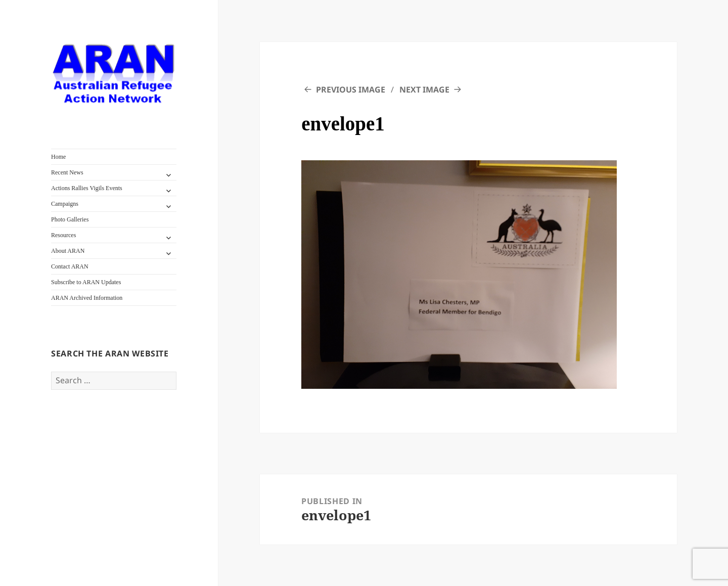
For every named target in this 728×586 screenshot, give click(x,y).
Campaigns (65, 204)
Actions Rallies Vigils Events (87, 188)
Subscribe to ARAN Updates (86, 282)
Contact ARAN (70, 266)
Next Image (424, 89)
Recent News (67, 172)
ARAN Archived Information (87, 298)
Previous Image (351, 89)
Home (58, 157)
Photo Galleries (70, 219)
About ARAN (68, 251)
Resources (63, 235)
